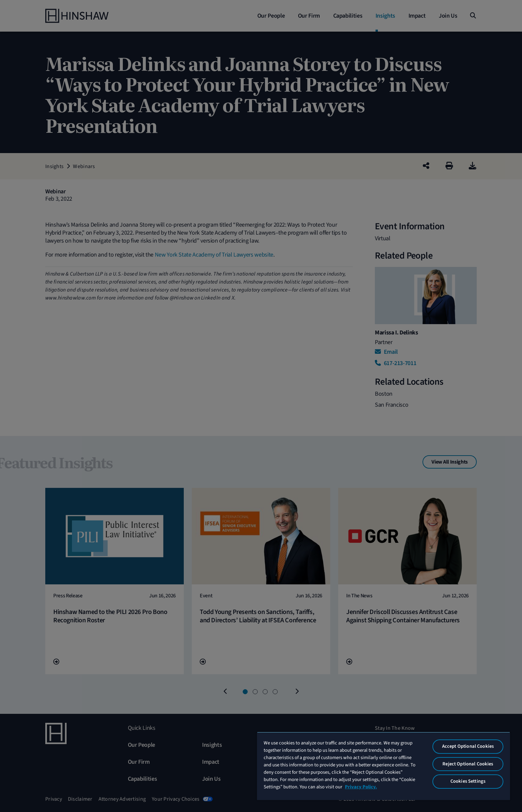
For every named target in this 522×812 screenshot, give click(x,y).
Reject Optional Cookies (468, 764)
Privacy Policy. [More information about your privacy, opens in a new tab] (361, 787)
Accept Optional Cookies (468, 746)
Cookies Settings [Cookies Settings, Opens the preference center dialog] (468, 781)
